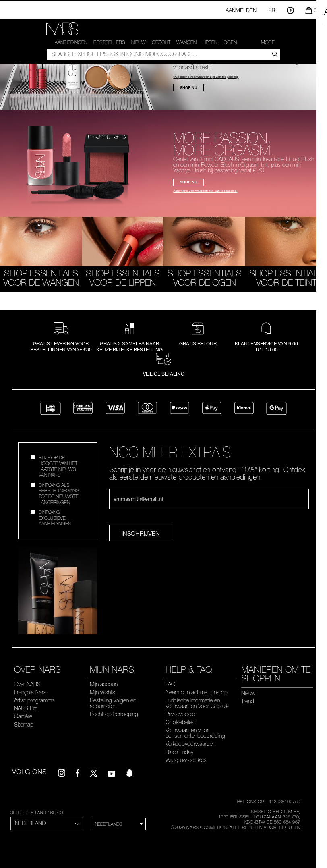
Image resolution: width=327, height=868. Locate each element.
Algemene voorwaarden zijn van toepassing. (205, 189)
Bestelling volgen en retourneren (113, 700)
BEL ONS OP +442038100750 (269, 799)
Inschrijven (141, 531)
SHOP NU (189, 85)
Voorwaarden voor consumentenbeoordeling (195, 730)
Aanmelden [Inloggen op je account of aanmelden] (241, 10)
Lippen (210, 42)
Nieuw (139, 42)
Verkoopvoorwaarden (190, 741)
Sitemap (24, 722)
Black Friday (179, 749)
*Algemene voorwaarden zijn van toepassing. (206, 75)
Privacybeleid (180, 711)
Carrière (23, 714)
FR (272, 10)
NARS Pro (26, 706)
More (268, 42)
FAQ (170, 681)
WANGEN (186, 42)
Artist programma (34, 698)
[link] (63, 29)
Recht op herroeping (114, 711)
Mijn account (105, 681)
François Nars (30, 689)
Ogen (230, 42)
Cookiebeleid (181, 719)
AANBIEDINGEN (71, 42)
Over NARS (27, 681)
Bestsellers (109, 42)
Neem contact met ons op (197, 689)
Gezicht (161, 42)
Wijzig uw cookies (186, 757)
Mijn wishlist (103, 689)
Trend (248, 698)
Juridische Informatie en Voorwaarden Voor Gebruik (197, 700)
